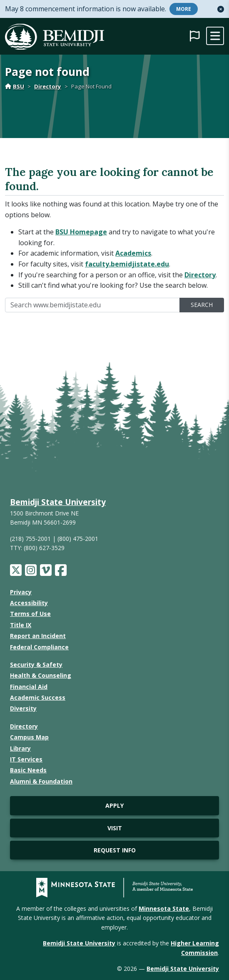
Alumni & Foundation (41, 781)
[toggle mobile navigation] (215, 36)
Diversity (23, 708)
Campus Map (29, 737)
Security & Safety (36, 665)
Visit (115, 828)
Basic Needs (28, 770)
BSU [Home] (15, 86)
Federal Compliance (39, 647)
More (184, 9)
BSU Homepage (81, 232)
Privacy (21, 592)
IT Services (26, 759)
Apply (114, 805)
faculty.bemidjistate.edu (127, 264)
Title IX (21, 625)
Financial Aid (29, 687)
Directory (48, 86)
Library (20, 748)
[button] (221, 9)
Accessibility (29, 603)
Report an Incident (38, 636)
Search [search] (202, 305)
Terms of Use (30, 614)
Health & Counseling (41, 675)
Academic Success (38, 697)
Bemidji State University (58, 502)
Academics (133, 253)
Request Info (115, 850)
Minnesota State (164, 908)
